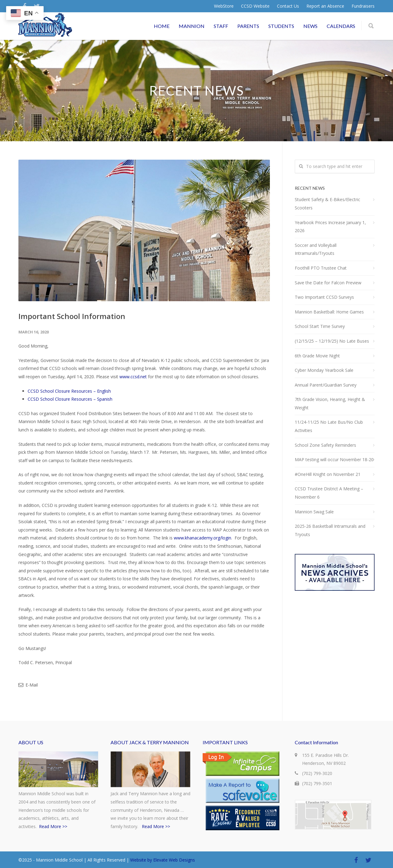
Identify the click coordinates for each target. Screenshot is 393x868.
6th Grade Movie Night (317, 356)
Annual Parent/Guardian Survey (326, 385)
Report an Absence (325, 6)
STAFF (221, 26)
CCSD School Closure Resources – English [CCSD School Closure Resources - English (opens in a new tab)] (69, 391)
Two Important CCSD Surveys (324, 297)
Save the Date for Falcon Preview (328, 283)
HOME (162, 26)
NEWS (310, 26)
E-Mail (28, 685)
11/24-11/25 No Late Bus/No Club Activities (329, 426)
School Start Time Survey (320, 326)
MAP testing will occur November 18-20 (334, 459)
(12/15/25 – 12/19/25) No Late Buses (332, 341)
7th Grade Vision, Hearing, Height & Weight (330, 403)
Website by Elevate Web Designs (163, 860)
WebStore (224, 6)
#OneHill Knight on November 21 (328, 474)
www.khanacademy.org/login (202, 538)
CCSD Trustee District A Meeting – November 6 (329, 493)
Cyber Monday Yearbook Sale (324, 370)
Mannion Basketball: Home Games (329, 312)
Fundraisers (363, 6)
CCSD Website (255, 6)
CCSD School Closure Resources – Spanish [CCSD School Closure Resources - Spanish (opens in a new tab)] (70, 399)
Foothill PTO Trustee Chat (321, 268)
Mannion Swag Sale (314, 512)
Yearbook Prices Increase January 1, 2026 (330, 227)
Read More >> (53, 826)
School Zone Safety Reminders (325, 445)
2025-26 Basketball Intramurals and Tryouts (330, 530)
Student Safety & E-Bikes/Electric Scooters (327, 204)
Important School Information (72, 316)
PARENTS (248, 26)
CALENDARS (341, 26)
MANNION (192, 26)
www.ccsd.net (133, 377)
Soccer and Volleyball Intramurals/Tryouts (316, 249)
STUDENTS (281, 26)
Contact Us (288, 6)
